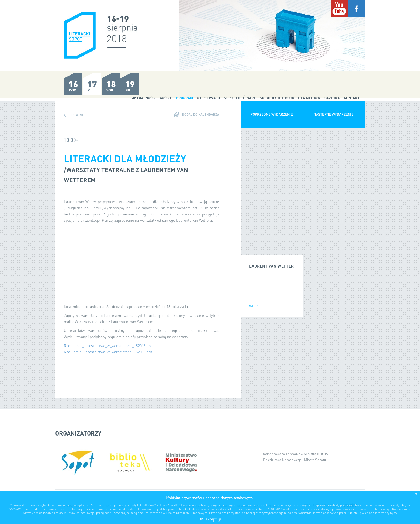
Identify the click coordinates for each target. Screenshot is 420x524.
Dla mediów (309, 98)
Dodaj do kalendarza (201, 114)
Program (185, 98)
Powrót (78, 115)
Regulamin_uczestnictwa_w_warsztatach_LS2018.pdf (108, 352)
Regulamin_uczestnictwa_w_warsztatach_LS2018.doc (108, 345)
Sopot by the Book (277, 98)
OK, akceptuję (210, 519)
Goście (166, 98)
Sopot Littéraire (240, 98)
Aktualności (144, 98)
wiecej (255, 306)
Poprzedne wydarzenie (272, 114)
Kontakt (352, 98)
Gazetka (332, 98)
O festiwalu (209, 98)
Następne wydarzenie (334, 114)
